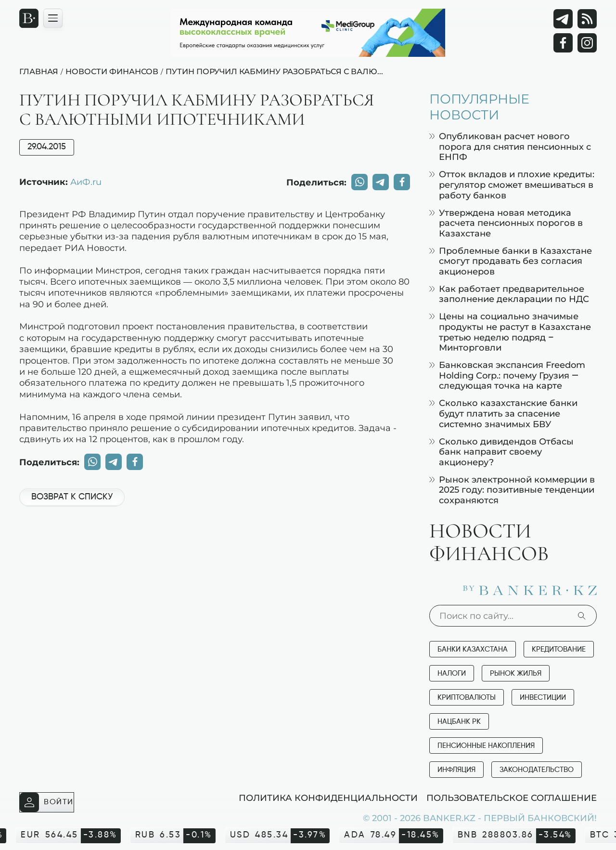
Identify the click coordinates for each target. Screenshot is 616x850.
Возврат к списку (72, 497)
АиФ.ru (86, 182)
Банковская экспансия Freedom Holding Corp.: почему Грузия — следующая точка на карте (507, 375)
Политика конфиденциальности (328, 798)
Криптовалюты (467, 698)
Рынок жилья (516, 673)
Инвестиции (543, 698)
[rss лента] (587, 19)
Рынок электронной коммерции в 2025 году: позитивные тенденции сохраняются (512, 490)
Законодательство (537, 770)
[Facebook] (563, 43)
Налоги (452, 673)
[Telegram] (563, 19)
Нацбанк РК (459, 722)
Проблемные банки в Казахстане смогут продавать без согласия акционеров (511, 261)
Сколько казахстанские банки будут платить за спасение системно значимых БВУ (503, 413)
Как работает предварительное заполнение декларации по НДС (509, 294)
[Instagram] (587, 43)
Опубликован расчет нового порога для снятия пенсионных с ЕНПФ (510, 146)
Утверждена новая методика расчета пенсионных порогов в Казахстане (506, 223)
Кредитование (559, 649)
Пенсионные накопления (486, 746)
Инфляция (456, 770)
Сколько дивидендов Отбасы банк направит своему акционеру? (501, 452)
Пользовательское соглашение (512, 798)
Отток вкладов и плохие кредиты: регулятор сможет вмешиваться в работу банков (512, 184)
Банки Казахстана (473, 649)
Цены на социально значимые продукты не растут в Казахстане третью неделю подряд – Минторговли (510, 332)
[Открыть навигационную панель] (53, 18)
